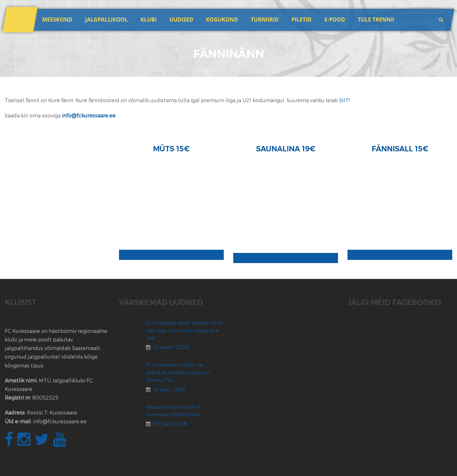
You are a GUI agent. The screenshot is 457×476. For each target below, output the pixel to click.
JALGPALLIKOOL (106, 20)
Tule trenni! (376, 20)
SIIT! (344, 100)
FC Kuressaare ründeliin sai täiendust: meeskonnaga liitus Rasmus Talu (178, 372)
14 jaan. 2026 (169, 389)
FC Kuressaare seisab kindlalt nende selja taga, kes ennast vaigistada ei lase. (184, 331)
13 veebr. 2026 (171, 347)
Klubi (149, 20)
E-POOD (335, 20)
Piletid (301, 20)
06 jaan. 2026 (170, 423)
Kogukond (222, 20)
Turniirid (265, 20)
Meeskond (57, 20)
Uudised (181, 20)
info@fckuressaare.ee (89, 115)
